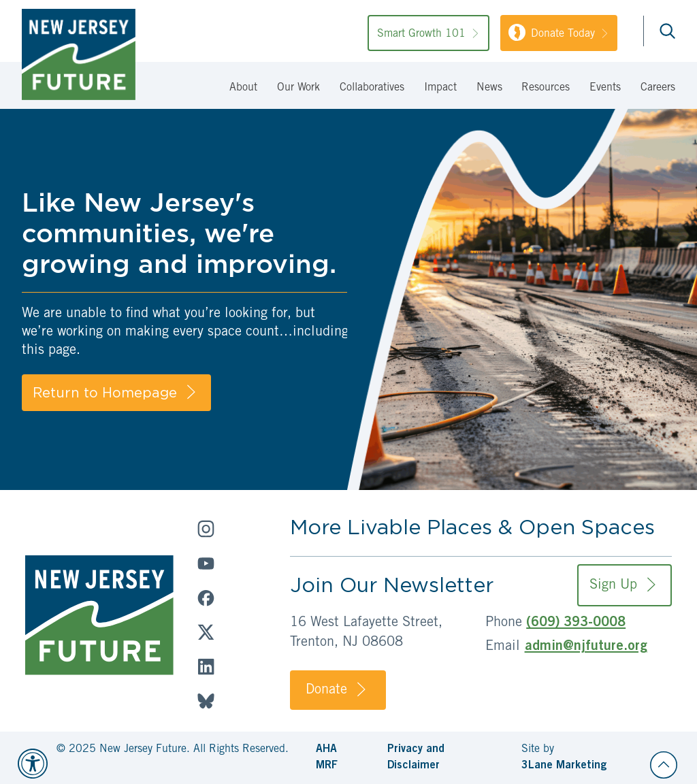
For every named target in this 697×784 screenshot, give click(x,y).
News (489, 88)
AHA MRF (327, 757)
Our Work (298, 88)
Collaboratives (372, 88)
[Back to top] (664, 765)
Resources (546, 88)
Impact (440, 88)
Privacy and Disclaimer (416, 757)
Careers (658, 88)
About (243, 88)
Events (605, 88)
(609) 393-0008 (576, 623)
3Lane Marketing (564, 766)
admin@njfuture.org (586, 647)
